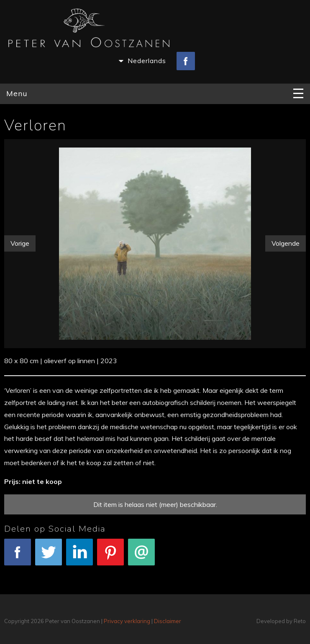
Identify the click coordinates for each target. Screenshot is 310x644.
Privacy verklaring (127, 621)
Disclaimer (168, 621)
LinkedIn (79, 556)
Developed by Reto (281, 621)
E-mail (141, 556)
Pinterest (110, 556)
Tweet (49, 556)
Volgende (286, 243)
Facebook (18, 556)
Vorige (20, 243)
